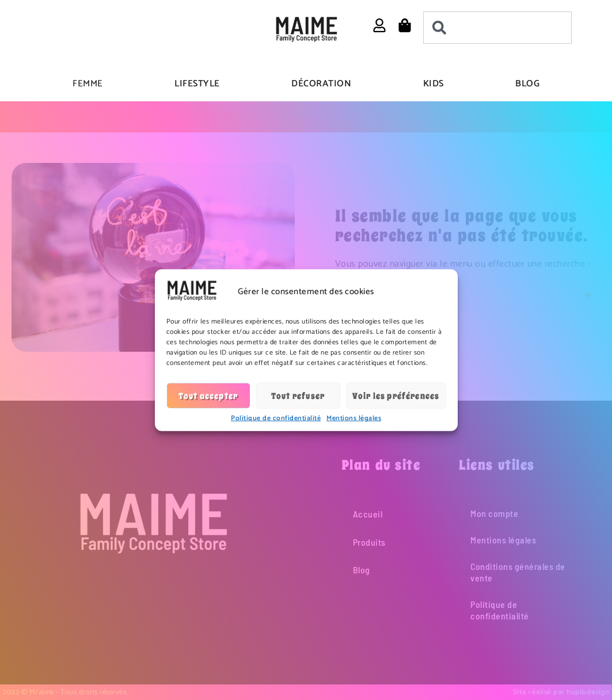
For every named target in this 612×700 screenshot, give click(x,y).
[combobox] (497, 28)
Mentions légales (354, 418)
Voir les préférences (396, 396)
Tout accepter (208, 396)
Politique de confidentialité (276, 418)
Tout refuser (298, 396)
